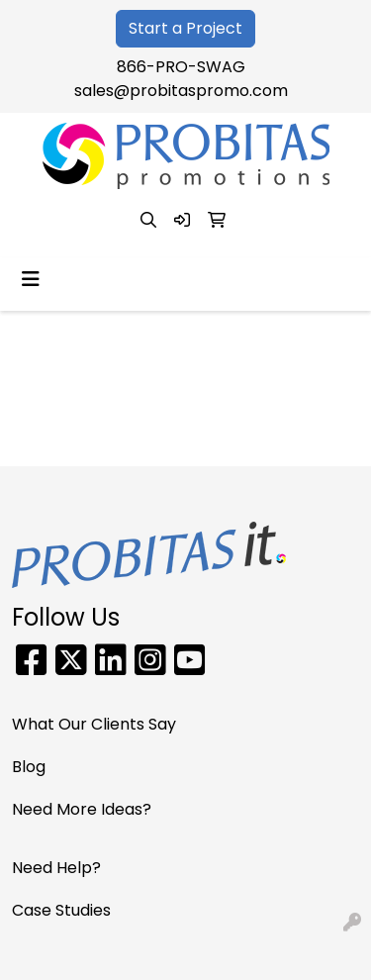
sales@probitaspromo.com (181, 91)
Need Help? (56, 868)
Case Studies (61, 910)
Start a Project (185, 28)
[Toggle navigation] (31, 279)
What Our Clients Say (94, 724)
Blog (29, 767)
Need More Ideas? (82, 809)
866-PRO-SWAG (181, 67)
